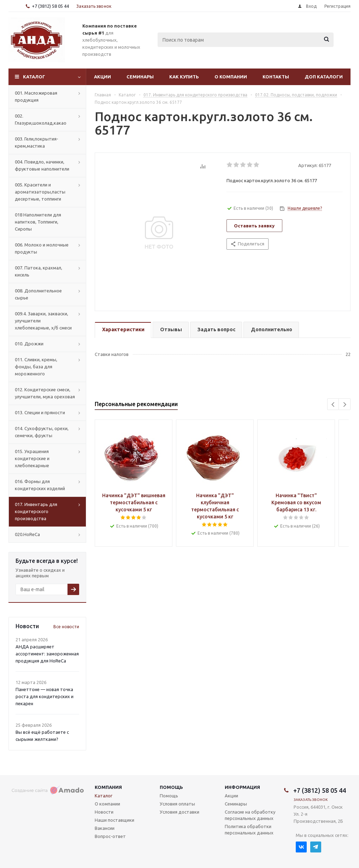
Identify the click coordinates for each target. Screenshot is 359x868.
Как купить (184, 77)
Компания (108, 787)
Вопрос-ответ (110, 836)
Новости (104, 812)
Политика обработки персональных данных (249, 830)
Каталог (34, 77)
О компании (231, 77)
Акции (102, 77)
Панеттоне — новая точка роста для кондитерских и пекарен (45, 696)
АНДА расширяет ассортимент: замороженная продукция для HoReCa (47, 654)
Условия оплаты (177, 804)
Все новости (66, 627)
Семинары (140, 77)
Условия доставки (179, 812)
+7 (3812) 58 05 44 (50, 6)
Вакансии (105, 828)
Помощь (171, 787)
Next (345, 405)
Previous (333, 405)
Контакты (276, 77)
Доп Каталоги (324, 77)
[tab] (123, 330)
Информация (242, 787)
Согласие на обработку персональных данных (250, 815)
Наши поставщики (114, 820)
